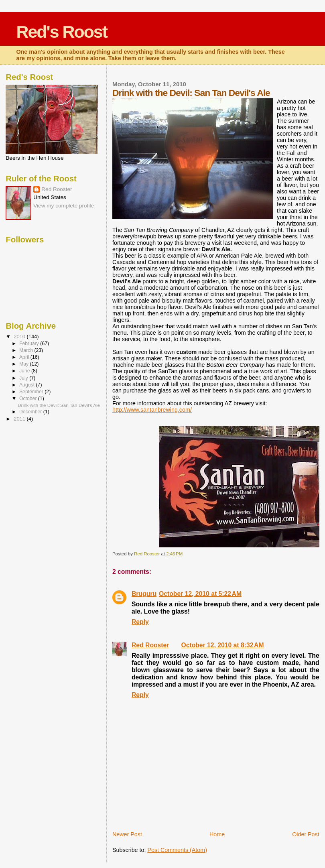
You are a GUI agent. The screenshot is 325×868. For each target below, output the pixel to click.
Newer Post (127, 834)
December (31, 412)
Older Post (306, 834)
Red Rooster (150, 645)
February (30, 344)
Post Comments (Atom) (177, 850)
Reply (140, 622)
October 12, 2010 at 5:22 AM (200, 594)
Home (217, 834)
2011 (20, 419)
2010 (20, 336)
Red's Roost (62, 32)
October (29, 398)
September (32, 392)
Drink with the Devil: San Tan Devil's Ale (59, 405)
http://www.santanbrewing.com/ (152, 410)
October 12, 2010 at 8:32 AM (222, 645)
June (25, 371)
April (25, 357)
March (27, 350)
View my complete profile (64, 206)
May (25, 364)
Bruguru (144, 594)
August (28, 385)
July (24, 378)
